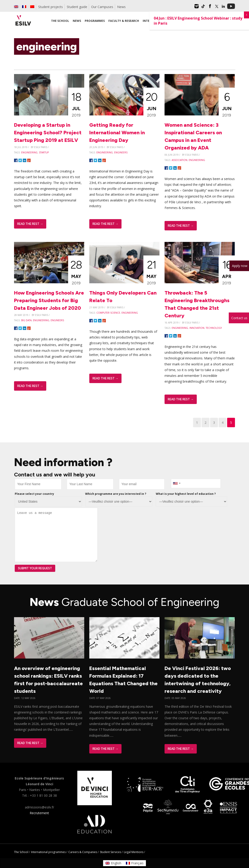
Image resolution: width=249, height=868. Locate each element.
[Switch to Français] (135, 863)
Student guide (77, 7)
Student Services (110, 852)
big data (26, 320)
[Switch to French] (24, 7)
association (180, 160)
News (121, 7)
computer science (108, 313)
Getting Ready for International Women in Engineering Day (117, 133)
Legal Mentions (134, 852)
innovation (197, 328)
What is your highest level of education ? (186, 494)
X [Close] (246, 15)
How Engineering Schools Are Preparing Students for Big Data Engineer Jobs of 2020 (49, 300)
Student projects (51, 7)
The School (21, 852)
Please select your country (34, 494)
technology (214, 328)
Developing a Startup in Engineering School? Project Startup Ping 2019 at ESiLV (48, 133)
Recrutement (39, 813)
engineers (121, 152)
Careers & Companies (83, 852)
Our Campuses (102, 7)
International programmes (48, 852)
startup (44, 152)
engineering (29, 152)
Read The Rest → (30, 224)
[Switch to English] (113, 863)
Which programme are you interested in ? (116, 494)
